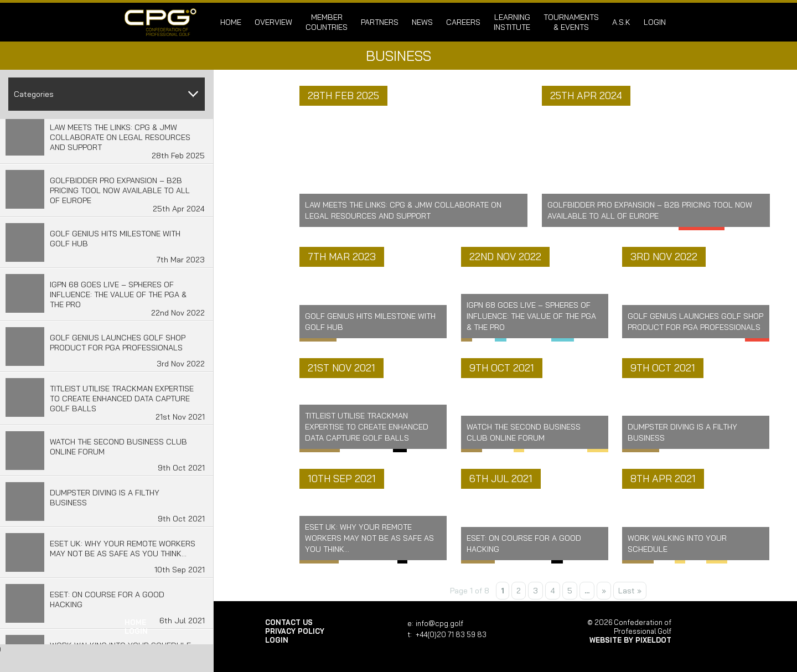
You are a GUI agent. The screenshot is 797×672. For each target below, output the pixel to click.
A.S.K (621, 22)
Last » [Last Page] (630, 591)
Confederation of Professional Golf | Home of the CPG (161, 22)
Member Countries (327, 22)
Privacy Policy (295, 631)
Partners (380, 22)
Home (231, 22)
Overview (273, 22)
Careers (463, 22)
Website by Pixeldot (630, 640)
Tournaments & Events (571, 22)
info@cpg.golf (439, 623)
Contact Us (289, 622)
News (422, 22)
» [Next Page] (604, 591)
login (655, 22)
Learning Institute (512, 22)
